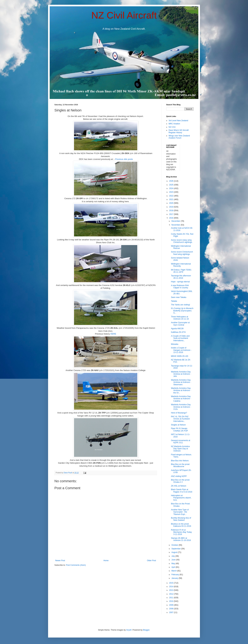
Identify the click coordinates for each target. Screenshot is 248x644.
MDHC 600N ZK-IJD (180, 356)
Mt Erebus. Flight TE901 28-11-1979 (181, 271)
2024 (172, 188)
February (175, 575)
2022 (172, 196)
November (176, 225)
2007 (172, 612)
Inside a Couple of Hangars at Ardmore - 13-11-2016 (181, 350)
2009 (172, 605)
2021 (172, 199)
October (175, 545)
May (174, 564)
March (174, 571)
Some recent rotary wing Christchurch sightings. (182, 241)
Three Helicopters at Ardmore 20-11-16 (180, 318)
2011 (172, 598)
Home (106, 561)
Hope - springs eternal (180, 282)
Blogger (146, 630)
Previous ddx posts (124, 159)
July (173, 556)
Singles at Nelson (178, 425)
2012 (172, 594)
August (175, 552)
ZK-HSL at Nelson (179, 486)
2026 (172, 181)
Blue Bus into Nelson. (180, 461)
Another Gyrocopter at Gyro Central (180, 324)
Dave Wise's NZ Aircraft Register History (179, 131)
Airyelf (129, 630)
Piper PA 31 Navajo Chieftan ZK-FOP (179, 430)
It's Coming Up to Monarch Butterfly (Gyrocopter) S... (182, 311)
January (175, 578)
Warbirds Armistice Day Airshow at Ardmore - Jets (181, 374)
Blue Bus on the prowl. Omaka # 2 (180, 481)
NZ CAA (172, 127)
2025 (172, 185)
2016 (172, 218)
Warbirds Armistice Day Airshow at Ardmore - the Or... (181, 390)
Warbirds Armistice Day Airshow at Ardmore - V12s (181, 407)
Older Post (151, 561)
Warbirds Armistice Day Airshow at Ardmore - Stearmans (181, 382)
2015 (172, 583)
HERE (113, 334)
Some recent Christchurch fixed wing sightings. (182, 253)
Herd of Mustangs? (179, 413)
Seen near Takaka (179, 297)
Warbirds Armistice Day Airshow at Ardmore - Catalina (181, 399)
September (176, 549)
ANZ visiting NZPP (179, 476)
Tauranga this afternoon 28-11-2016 (181, 277)
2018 (172, 211)
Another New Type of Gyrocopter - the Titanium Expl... (180, 512)
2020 (172, 203)
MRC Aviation (174, 124)
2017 (172, 214)
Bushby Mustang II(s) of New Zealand (181, 519)
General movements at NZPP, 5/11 (181, 442)
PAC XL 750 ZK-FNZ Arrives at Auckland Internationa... (180, 419)
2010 (172, 601)
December (176, 221)
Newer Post (60, 561)
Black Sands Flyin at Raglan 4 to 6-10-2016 (182, 491)
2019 (172, 207)
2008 (172, 609)
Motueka (175, 344)
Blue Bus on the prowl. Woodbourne (180, 465)
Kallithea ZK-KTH (178, 332)
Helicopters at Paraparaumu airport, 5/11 (181, 498)
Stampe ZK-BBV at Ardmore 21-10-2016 (181, 539)
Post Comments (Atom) (76, 565)
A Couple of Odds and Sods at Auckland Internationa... (180, 338)
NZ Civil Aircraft (124, 15)
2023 (172, 192)
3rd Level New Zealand (178, 121)
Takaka (174, 301)
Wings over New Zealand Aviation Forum (179, 137)
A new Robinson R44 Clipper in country (180, 287)
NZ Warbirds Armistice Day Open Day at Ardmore (180, 449)
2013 (172, 590)
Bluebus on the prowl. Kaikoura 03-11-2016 (181, 525)
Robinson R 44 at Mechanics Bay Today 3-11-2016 (181, 532)
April (174, 567)
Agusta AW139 (177, 329)
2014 (172, 587)
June (174, 560)
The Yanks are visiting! (180, 305)
